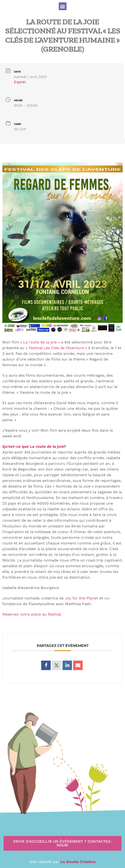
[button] (63, 6)
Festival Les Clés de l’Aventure (56, 348)
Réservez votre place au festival (32, 614)
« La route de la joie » (40, 342)
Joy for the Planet (82, 598)
